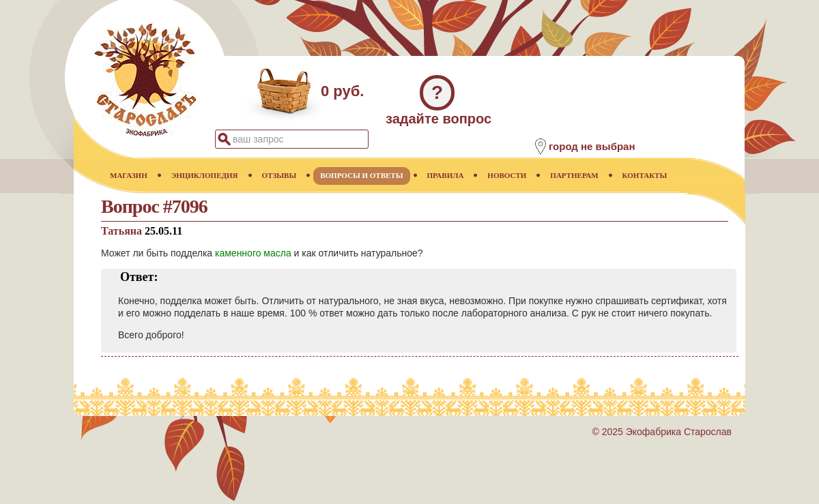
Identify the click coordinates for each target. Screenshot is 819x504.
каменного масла (253, 253)
